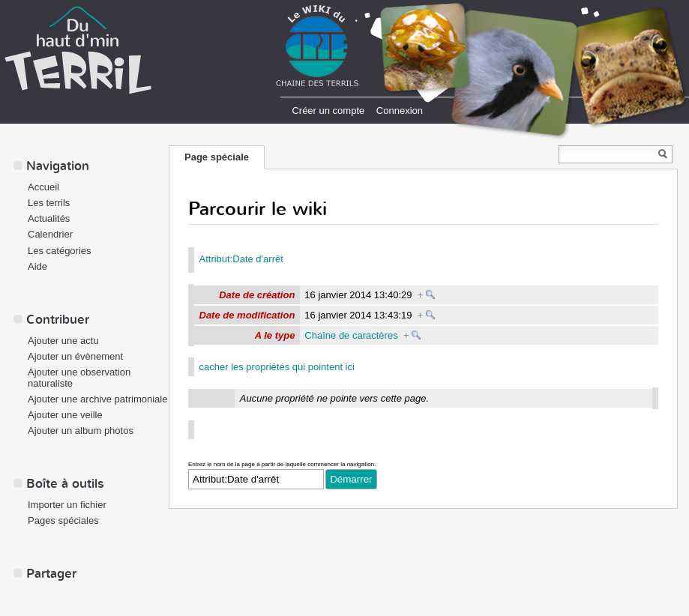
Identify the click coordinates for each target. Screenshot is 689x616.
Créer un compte (328, 111)
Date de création (257, 295)
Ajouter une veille (65, 415)
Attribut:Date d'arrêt (241, 259)
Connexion (400, 111)
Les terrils (49, 203)
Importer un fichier (67, 505)
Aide (37, 266)
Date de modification (247, 315)
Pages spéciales (63, 520)
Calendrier (50, 234)
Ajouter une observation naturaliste (79, 378)
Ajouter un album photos (81, 431)
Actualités (49, 218)
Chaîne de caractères (351, 335)
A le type (275, 335)
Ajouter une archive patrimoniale (97, 399)
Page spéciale (217, 157)
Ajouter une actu (63, 341)
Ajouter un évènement (75, 356)
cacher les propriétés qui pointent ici (277, 367)
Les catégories (60, 251)
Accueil (43, 187)
